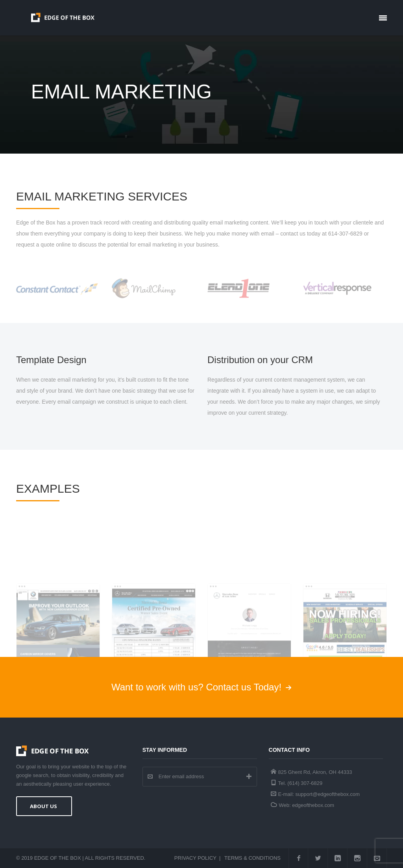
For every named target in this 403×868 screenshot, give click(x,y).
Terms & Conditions (252, 858)
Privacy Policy (195, 858)
